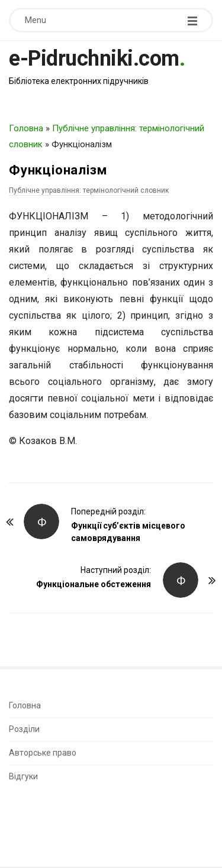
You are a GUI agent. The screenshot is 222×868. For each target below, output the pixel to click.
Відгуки (23, 776)
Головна (26, 128)
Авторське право (43, 753)
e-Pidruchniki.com (94, 59)
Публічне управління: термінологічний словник (89, 190)
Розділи (24, 729)
